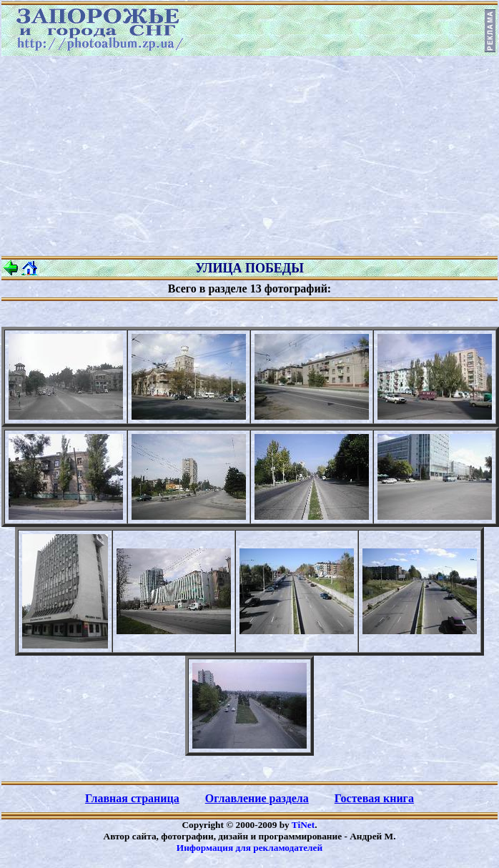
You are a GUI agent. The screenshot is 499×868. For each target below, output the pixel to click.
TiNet (303, 825)
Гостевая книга (374, 798)
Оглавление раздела (257, 798)
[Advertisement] (250, 156)
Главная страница (132, 798)
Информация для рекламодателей (249, 848)
